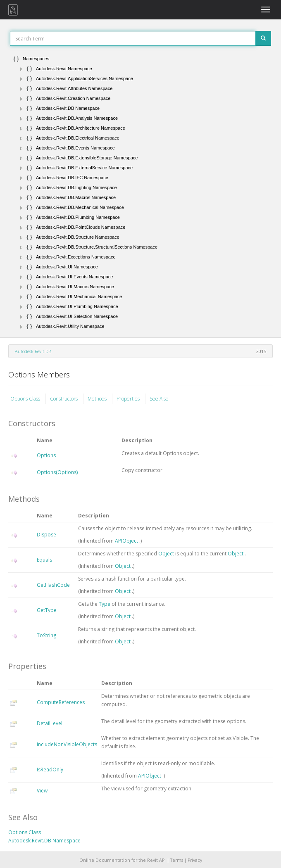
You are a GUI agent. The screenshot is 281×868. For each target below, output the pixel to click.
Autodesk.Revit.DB (33, 351)
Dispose (46, 535)
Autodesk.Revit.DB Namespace (44, 841)
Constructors (64, 399)
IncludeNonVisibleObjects (67, 744)
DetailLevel (50, 723)
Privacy (195, 860)
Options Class (26, 399)
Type (105, 604)
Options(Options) (57, 472)
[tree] (140, 192)
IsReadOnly (50, 770)
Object (167, 554)
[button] (21, 69)
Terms (177, 860)
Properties (129, 399)
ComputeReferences (61, 702)
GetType (47, 610)
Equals (44, 560)
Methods (98, 399)
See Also (159, 399)
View (42, 791)
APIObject (127, 541)
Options (46, 455)
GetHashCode (53, 585)
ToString (46, 635)
